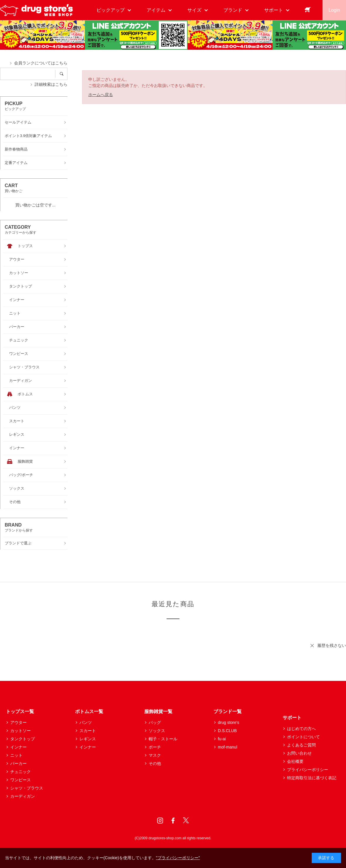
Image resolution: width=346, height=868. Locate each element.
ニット (16, 755)
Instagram (160, 821)
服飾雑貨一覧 (158, 711)
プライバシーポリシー (308, 770)
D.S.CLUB (227, 731)
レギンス (88, 739)
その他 (155, 763)
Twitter (186, 821)
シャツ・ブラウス (27, 788)
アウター (18, 722)
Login (334, 10)
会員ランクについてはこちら (41, 63)
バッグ (155, 722)
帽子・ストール (163, 739)
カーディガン (23, 796)
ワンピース (21, 780)
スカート (88, 731)
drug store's (229, 722)
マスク (155, 755)
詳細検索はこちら (51, 84)
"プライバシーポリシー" (178, 858)
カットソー (21, 731)
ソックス (157, 731)
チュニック (21, 772)
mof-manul (228, 747)
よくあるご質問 (301, 745)
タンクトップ (23, 739)
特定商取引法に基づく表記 (312, 778)
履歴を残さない (332, 645)
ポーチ (155, 747)
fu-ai (222, 739)
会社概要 (295, 761)
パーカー (18, 763)
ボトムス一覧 (89, 711)
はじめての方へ (301, 729)
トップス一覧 (20, 711)
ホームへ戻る (101, 95)
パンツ (86, 722)
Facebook (173, 821)
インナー (18, 747)
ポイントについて (303, 737)
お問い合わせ (299, 753)
